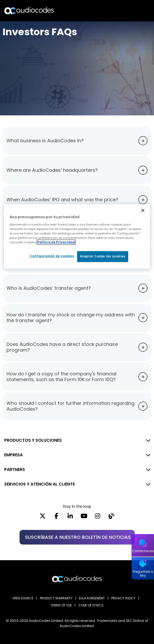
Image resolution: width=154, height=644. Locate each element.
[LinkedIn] (70, 518)
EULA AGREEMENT (92, 598)
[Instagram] (98, 518)
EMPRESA (13, 455)
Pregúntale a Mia (143, 574)
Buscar (127, 11)
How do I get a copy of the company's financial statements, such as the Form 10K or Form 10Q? (61, 377)
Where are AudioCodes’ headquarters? (52, 170)
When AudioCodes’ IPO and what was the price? (62, 200)
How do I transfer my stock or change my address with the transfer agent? (71, 318)
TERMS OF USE (61, 605)
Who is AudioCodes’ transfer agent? (49, 288)
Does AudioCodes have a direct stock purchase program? (62, 347)
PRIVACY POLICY (123, 598)
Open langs (137, 11)
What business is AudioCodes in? (45, 141)
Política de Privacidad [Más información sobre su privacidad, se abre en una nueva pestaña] (56, 242)
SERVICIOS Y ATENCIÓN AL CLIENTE (39, 484)
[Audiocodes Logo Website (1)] (29, 11)
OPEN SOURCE (23, 598)
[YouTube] (84, 518)
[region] (77, 236)
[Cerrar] (143, 210)
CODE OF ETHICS (91, 605)
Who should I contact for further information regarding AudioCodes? (70, 406)
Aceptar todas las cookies (103, 256)
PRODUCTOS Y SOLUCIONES (33, 440)
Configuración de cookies (52, 256)
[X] (43, 518)
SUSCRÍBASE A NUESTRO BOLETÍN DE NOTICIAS (78, 537)
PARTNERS (15, 469)
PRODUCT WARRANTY (56, 598)
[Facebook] (56, 518)
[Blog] (111, 518)
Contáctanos (143, 551)
